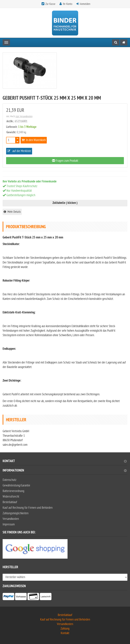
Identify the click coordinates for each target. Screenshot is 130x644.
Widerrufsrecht (11, 497)
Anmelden (85, 4)
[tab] (65, 463)
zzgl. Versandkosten (24, 116)
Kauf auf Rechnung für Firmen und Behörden (28, 508)
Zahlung (65, 629)
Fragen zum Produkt (65, 161)
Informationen (65, 471)
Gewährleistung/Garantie (16, 485)
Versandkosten (11, 519)
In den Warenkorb (34, 140)
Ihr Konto (68, 4)
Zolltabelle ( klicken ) (65, 203)
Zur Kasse (50, 4)
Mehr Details (12, 212)
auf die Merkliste (19, 151)
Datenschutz (10, 480)
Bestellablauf (10, 502)
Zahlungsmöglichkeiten (16, 513)
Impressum (9, 524)
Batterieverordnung (13, 491)
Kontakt (65, 461)
